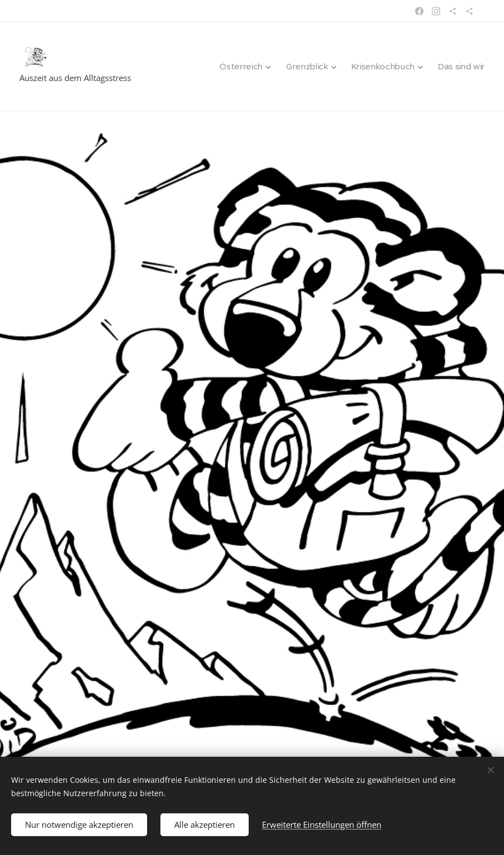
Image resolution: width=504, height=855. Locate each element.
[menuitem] (239, 67)
